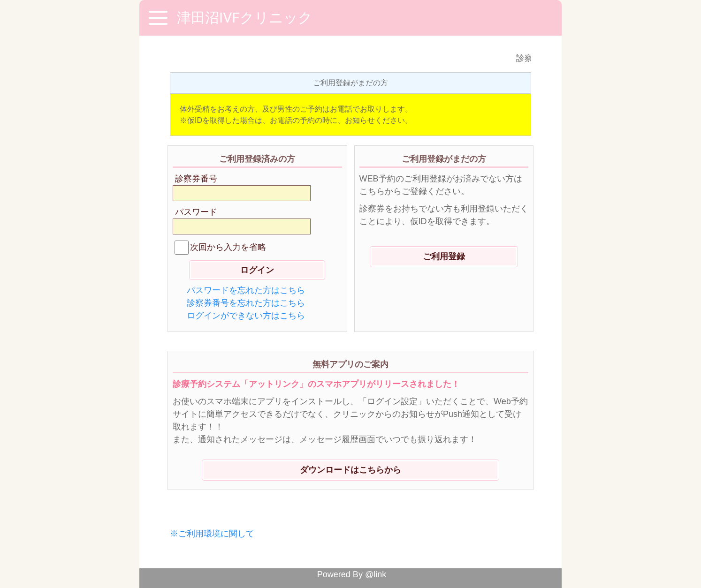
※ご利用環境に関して (212, 534)
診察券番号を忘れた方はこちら (246, 303)
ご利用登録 (444, 256)
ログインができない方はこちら (246, 316)
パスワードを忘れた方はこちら (246, 290)
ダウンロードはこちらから (350, 470)
